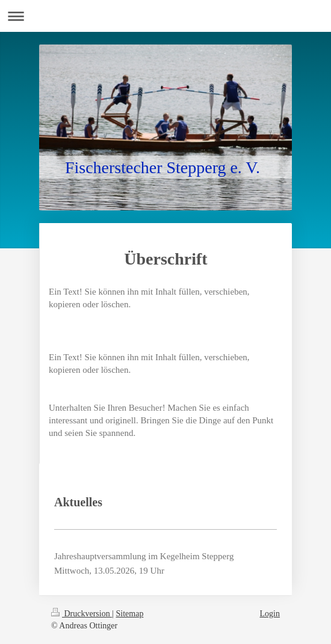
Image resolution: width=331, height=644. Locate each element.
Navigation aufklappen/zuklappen (165, 16)
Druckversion (82, 614)
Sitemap (130, 614)
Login (270, 614)
